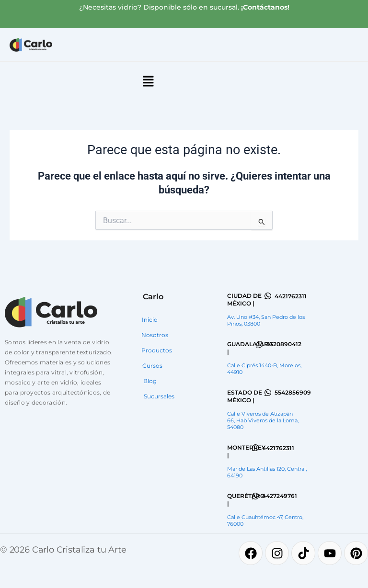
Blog (150, 381)
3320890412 (284, 344)
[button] (148, 82)
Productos (157, 350)
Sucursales (159, 396)
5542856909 (293, 392)
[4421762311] (268, 296)
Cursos (152, 366)
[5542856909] (268, 393)
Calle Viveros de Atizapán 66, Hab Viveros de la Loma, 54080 (263, 421)
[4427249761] (255, 496)
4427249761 (280, 496)
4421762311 (291, 296)
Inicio (150, 320)
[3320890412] (260, 344)
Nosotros (155, 335)
